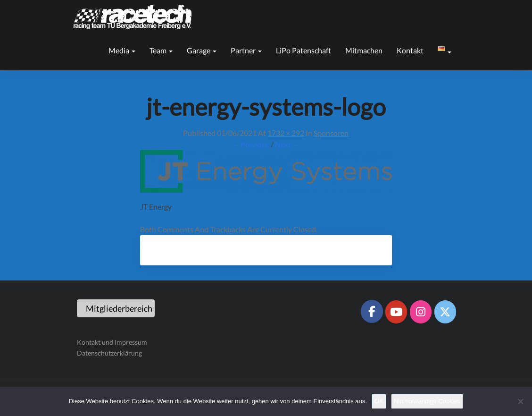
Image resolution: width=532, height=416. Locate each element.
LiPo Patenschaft (303, 50)
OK (379, 401)
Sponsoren (331, 133)
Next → (287, 144)
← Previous (250, 144)
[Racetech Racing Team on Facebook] (372, 311)
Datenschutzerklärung (109, 353)
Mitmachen (364, 50)
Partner (246, 50)
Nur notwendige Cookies (427, 401)
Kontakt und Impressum (112, 342)
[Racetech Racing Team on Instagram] (421, 312)
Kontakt (410, 50)
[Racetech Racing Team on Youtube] (396, 312)
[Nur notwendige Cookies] (520, 401)
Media (122, 50)
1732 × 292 (286, 133)
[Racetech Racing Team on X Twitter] (445, 312)
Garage (202, 50)
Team (161, 50)
